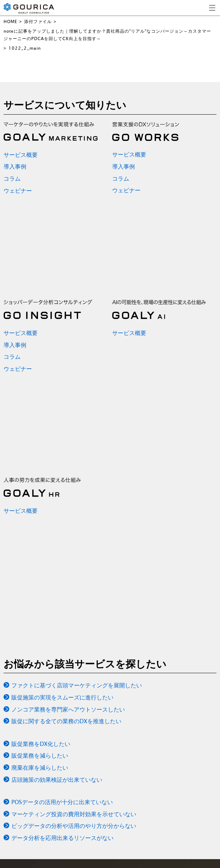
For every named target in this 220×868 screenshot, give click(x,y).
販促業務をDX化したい (41, 744)
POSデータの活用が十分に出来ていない (62, 802)
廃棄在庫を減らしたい (40, 768)
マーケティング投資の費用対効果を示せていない (74, 814)
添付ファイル (38, 21)
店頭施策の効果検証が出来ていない (57, 780)
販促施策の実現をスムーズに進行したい (62, 697)
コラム (12, 178)
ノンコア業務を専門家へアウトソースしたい (68, 709)
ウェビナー (18, 191)
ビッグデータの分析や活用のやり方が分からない (74, 826)
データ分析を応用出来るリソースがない (62, 838)
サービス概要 (21, 155)
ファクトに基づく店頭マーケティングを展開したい (77, 685)
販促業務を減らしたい (40, 756)
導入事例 (15, 166)
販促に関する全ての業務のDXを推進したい (66, 721)
